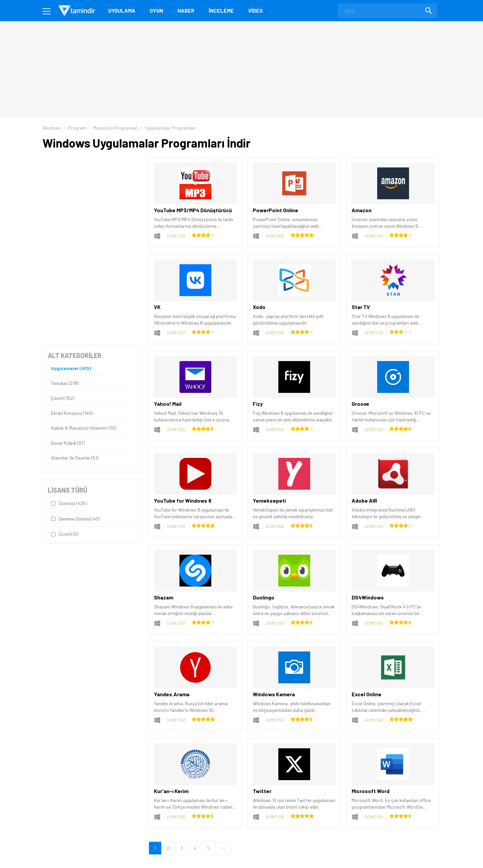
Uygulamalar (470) (71, 368)
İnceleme (221, 10)
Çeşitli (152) (63, 398)
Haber (186, 10)
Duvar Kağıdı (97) (68, 443)
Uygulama (122, 10)
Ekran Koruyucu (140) (72, 413)
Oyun (156, 10)
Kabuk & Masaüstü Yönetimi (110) (84, 428)
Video (255, 10)
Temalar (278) (65, 383)
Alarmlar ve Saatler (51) (75, 458)
